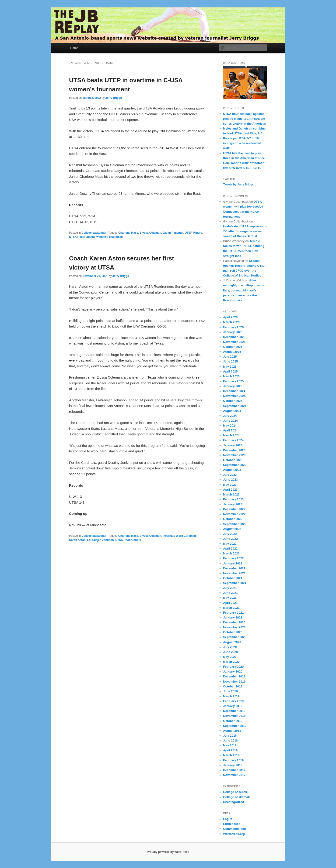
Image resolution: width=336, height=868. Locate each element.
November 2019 (234, 682)
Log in (228, 819)
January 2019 (233, 706)
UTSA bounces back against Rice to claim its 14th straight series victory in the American (245, 119)
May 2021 (230, 598)
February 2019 (233, 701)
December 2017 (234, 770)
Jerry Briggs (114, 98)
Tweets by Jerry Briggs (238, 185)
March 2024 (231, 435)
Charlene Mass (128, 233)
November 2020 (234, 627)
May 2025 (230, 367)
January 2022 (233, 563)
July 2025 (230, 357)
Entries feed (232, 824)
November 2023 (234, 455)
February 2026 (233, 327)
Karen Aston (77, 540)
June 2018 (230, 740)
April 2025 (230, 371)
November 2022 (234, 514)
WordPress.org (234, 834)
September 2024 (235, 406)
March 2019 (231, 696)
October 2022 (233, 519)
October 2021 (233, 578)
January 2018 (233, 765)
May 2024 (230, 425)
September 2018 (235, 726)
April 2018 (230, 750)
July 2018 (230, 736)
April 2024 (230, 430)
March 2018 (231, 755)
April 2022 (230, 548)
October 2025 (233, 347)
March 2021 (231, 608)
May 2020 (230, 657)
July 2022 (230, 534)
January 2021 (233, 617)
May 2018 (230, 745)
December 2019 (234, 676)
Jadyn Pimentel (173, 233)
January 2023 (233, 504)
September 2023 (235, 465)
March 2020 (231, 662)
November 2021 (234, 573)
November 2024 (234, 396)
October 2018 (233, 721)
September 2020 (235, 637)
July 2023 (230, 475)
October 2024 (233, 401)
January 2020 (233, 672)
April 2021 (230, 603)
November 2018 (234, 716)
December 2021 (234, 568)
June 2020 (230, 652)
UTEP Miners (193, 233)
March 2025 (231, 376)
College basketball (94, 233)
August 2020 (232, 642)
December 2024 (234, 391)
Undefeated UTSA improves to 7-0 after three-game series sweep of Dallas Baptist (245, 231)
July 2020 (230, 647)
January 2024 (233, 445)
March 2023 (231, 494)
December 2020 (234, 622)
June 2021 (230, 593)
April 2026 (230, 317)
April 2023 (230, 490)
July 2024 (230, 416)
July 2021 (230, 588)
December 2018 (234, 711)
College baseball (235, 792)
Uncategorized (234, 802)
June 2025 (230, 361)
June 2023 (230, 480)
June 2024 (230, 421)
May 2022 (230, 544)
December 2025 (234, 337)
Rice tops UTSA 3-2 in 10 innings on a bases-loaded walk (242, 143)
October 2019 (233, 686)
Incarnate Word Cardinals (180, 536)
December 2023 (234, 450)
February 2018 (233, 760)
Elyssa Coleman (150, 233)
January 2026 (233, 332)
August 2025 (232, 352)
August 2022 (232, 529)
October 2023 (233, 460)
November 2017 (234, 775)
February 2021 (233, 613)
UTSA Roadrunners (82, 237)
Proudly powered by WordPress (168, 852)
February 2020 (233, 667)
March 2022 (231, 553)
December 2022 (234, 509)
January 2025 (233, 386)
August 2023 (232, 470)
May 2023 (230, 485)
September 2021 (235, 583)
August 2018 (232, 731)
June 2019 (230, 691)
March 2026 (231, 322)
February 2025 (233, 381)
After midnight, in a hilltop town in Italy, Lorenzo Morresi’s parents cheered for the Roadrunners (244, 290)
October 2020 (233, 632)
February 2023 (233, 499)
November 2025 (234, 342)
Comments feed (234, 829)
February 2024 (233, 440)
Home (74, 48)
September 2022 (235, 524)
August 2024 (232, 411)
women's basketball (110, 237)
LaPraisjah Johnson (101, 540)
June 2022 (230, 539)
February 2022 (233, 558)
